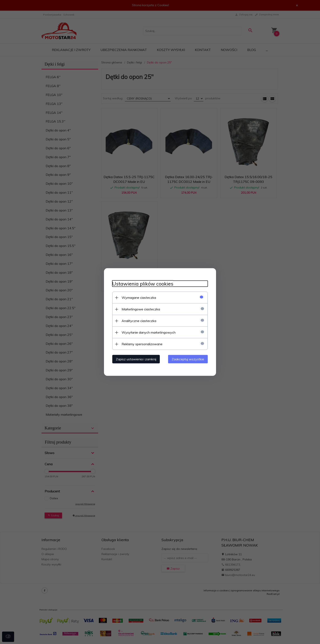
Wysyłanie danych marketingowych (149, 332)
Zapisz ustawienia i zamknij (136, 359)
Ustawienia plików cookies (143, 284)
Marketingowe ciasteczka (141, 309)
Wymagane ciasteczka (139, 298)
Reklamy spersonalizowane (142, 344)
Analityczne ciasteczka (139, 321)
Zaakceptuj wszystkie (188, 359)
